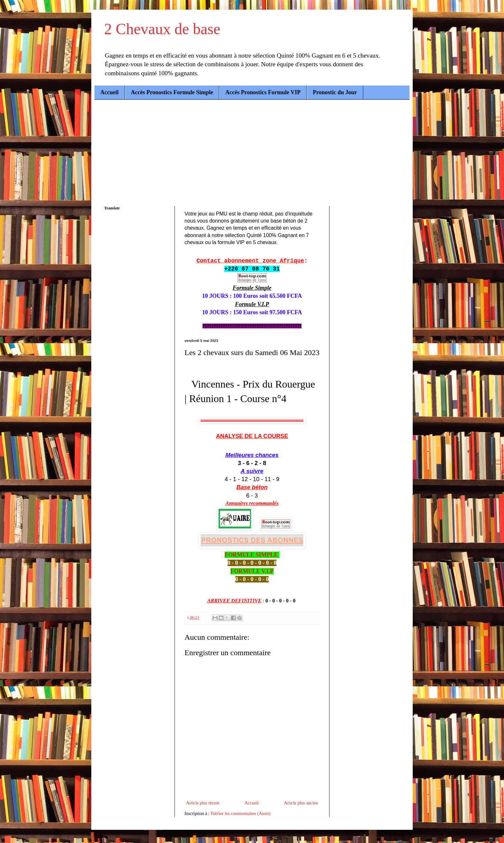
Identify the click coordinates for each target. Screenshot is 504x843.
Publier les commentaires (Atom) (240, 814)
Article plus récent (203, 803)
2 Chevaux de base (162, 29)
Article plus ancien (301, 803)
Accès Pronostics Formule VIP (263, 92)
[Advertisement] (252, 148)
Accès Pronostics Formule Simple (172, 92)
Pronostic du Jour (335, 92)
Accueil (109, 92)
